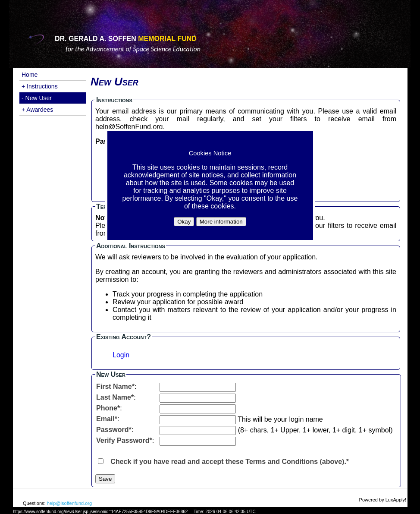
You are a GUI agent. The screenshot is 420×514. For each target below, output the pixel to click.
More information (221, 222)
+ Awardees (37, 110)
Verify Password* (124, 440)
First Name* (115, 386)
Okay (184, 222)
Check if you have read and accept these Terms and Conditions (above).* (230, 462)
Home (30, 75)
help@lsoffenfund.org (70, 503)
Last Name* (115, 397)
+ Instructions (40, 86)
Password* (114, 430)
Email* (107, 419)
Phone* (108, 408)
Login (121, 355)
